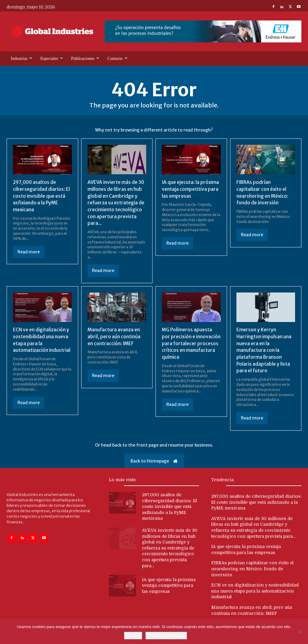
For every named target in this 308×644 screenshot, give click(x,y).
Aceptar (133, 635)
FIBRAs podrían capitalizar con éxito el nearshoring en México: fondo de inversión (252, 567)
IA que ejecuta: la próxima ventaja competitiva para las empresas (191, 189)
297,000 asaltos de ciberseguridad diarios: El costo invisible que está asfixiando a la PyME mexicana (42, 196)
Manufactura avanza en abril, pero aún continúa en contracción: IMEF (114, 336)
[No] (300, 632)
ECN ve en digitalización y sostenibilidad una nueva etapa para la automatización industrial (255, 590)
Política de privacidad (166, 635)
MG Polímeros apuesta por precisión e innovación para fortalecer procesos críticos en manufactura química (191, 342)
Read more (29, 251)
